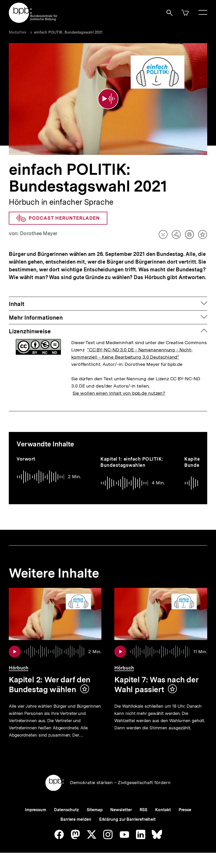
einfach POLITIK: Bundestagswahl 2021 (68, 32)
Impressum (35, 818)
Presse (185, 818)
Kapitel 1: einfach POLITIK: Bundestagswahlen (132, 458)
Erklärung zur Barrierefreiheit (127, 827)
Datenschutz (66, 818)
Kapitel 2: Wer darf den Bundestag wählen (50, 681)
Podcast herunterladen (58, 214)
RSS (144, 818)
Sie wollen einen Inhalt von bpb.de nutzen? (119, 389)
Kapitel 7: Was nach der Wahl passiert (156, 681)
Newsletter (121, 818)
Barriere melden (76, 827)
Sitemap (95, 818)
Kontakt (163, 818)
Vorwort (26, 455)
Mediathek (18, 32)
